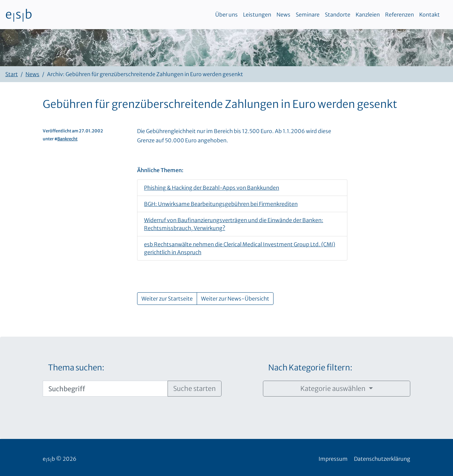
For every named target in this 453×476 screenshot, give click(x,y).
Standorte (338, 15)
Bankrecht (67, 139)
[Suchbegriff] (105, 389)
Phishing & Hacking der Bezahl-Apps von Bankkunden (212, 188)
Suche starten (195, 388)
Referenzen (400, 15)
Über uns (226, 15)
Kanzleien (368, 15)
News (283, 15)
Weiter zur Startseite (167, 299)
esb (19, 15)
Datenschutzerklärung (382, 459)
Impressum (333, 459)
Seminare (308, 15)
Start (12, 74)
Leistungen (257, 15)
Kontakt (429, 15)
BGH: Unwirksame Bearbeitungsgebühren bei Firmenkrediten (221, 204)
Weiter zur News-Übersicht (235, 299)
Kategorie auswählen (334, 388)
